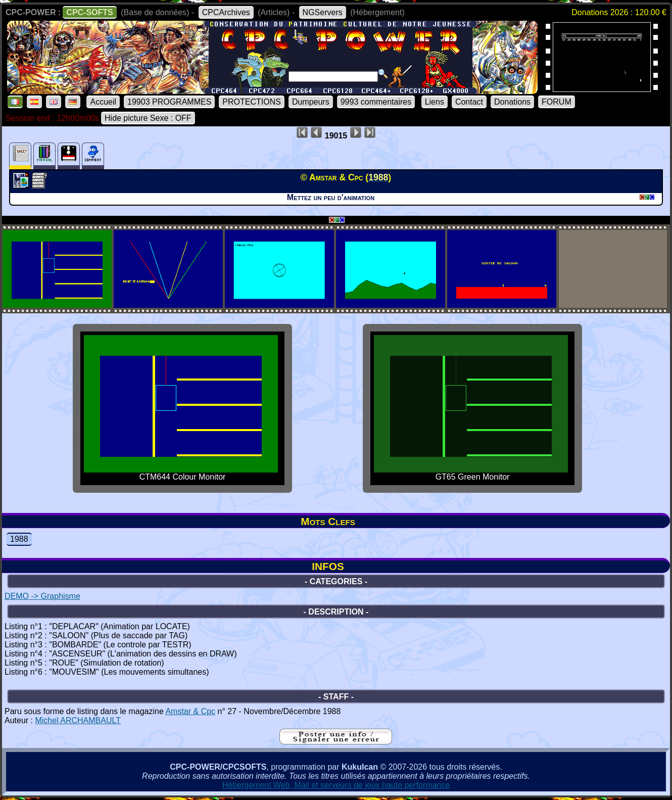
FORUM (557, 102)
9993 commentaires (376, 102)
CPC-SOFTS (89, 12)
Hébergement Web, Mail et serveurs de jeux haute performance (336, 785)
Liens (435, 102)
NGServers (323, 12)
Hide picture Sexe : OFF (148, 118)
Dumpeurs (311, 102)
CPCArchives (226, 12)
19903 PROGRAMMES (169, 102)
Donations (512, 102)
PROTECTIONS (252, 102)
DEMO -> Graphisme (42, 596)
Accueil (103, 102)
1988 (19, 539)
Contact (469, 102)
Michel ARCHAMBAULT (78, 720)
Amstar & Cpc (190, 711)
